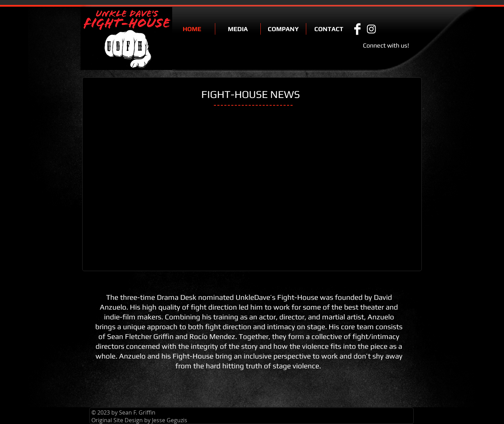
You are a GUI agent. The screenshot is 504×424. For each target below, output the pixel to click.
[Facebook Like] (398, 29)
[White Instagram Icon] (371, 29)
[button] (238, 29)
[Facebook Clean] (357, 29)
